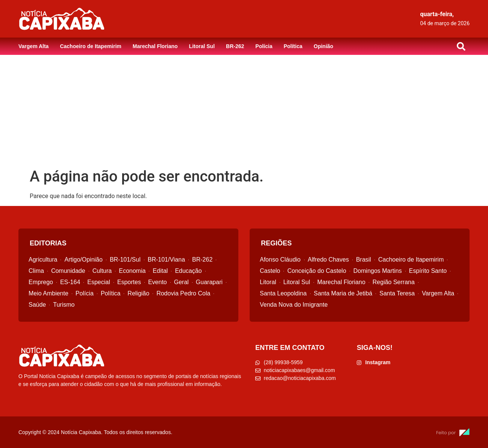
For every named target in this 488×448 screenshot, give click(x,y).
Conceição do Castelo (317, 271)
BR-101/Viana (166, 260)
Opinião (323, 46)
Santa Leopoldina (283, 293)
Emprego (41, 282)
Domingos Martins (378, 271)
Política (293, 46)
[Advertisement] (244, 111)
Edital (160, 271)
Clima (36, 271)
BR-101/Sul (125, 260)
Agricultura (43, 260)
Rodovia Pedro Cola (183, 293)
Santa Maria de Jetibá (343, 293)
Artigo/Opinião (83, 260)
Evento (158, 282)
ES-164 (70, 282)
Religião (138, 293)
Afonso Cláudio (280, 260)
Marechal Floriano (155, 46)
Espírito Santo (428, 271)
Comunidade (68, 271)
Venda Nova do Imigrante (294, 305)
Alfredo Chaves (328, 260)
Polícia (264, 46)
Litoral (268, 282)
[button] (461, 46)
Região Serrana (394, 282)
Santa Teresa (397, 293)
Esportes (129, 282)
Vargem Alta (33, 46)
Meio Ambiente (48, 293)
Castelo (270, 271)
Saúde (37, 305)
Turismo (64, 305)
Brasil (364, 260)
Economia (132, 271)
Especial (99, 282)
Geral (181, 282)
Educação (188, 271)
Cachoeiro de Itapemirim (90, 46)
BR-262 (235, 46)
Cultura (102, 271)
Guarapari (209, 282)
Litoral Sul (202, 46)
